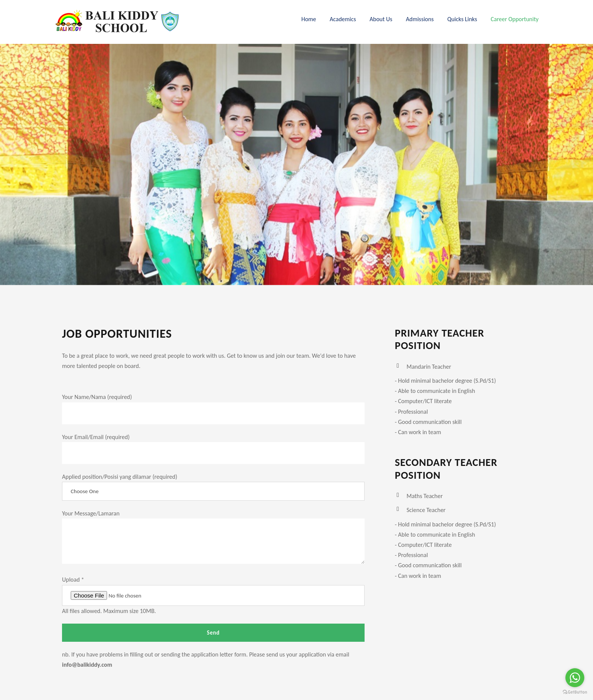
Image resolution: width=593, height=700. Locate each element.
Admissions (420, 19)
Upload (73, 580)
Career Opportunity (515, 19)
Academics (343, 19)
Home (309, 19)
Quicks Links (462, 19)
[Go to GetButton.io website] (575, 692)
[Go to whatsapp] (575, 678)
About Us (381, 19)
